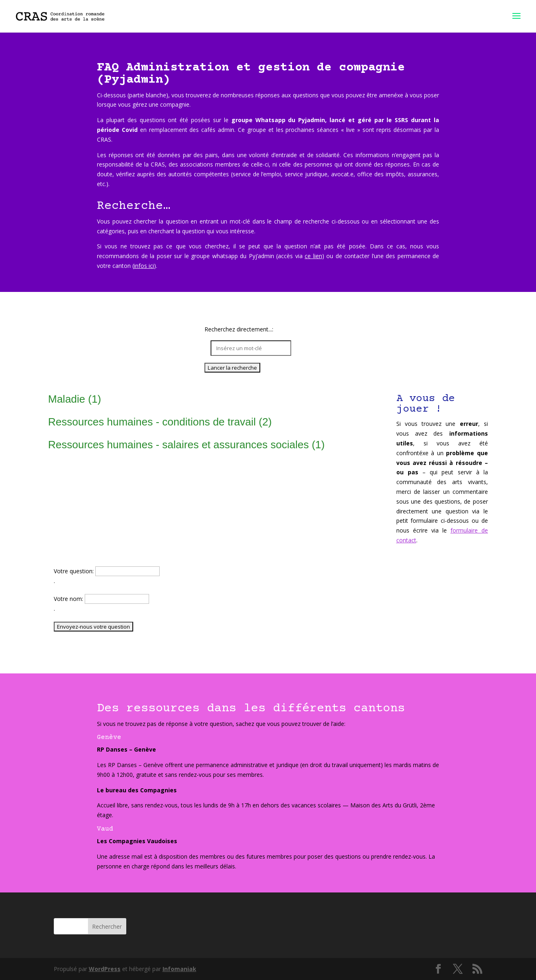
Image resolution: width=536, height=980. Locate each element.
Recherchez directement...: (239, 330)
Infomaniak (179, 969)
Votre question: (75, 571)
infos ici (144, 266)
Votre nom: (69, 599)
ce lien (313, 256)
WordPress (105, 969)
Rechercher (107, 926)
